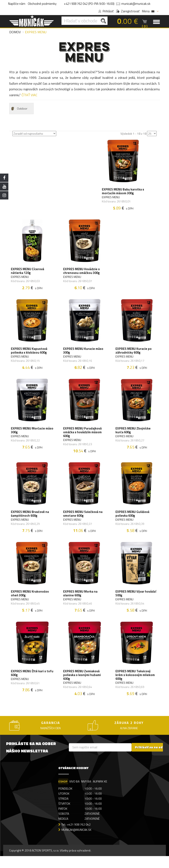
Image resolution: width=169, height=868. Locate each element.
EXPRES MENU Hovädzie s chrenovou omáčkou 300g (82, 274)
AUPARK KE (101, 793)
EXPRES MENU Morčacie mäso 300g (28, 436)
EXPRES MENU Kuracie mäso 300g (84, 355)
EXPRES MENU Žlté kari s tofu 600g (29, 684)
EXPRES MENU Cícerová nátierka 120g (28, 274)
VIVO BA (75, 793)
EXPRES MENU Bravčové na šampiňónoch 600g (30, 522)
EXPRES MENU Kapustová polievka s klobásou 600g (29, 355)
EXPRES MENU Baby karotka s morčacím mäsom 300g (122, 192)
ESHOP (63, 793)
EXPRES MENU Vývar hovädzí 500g (136, 603)
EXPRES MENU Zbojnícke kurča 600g (133, 436)
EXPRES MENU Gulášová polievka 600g (133, 522)
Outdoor (19, 109)
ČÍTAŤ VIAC (29, 95)
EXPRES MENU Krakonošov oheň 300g (30, 603)
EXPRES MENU (111, 198)
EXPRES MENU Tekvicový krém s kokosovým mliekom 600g (136, 686)
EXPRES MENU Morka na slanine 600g (81, 603)
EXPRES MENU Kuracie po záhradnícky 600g (134, 355)
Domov (15, 32)
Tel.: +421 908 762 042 (76, 837)
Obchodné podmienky (42, 4)
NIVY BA (87, 793)
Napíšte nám (17, 4)
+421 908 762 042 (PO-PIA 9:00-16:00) (89, 4)
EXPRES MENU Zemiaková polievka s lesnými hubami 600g (82, 686)
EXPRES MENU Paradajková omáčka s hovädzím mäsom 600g (83, 438)
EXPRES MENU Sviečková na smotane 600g (83, 522)
